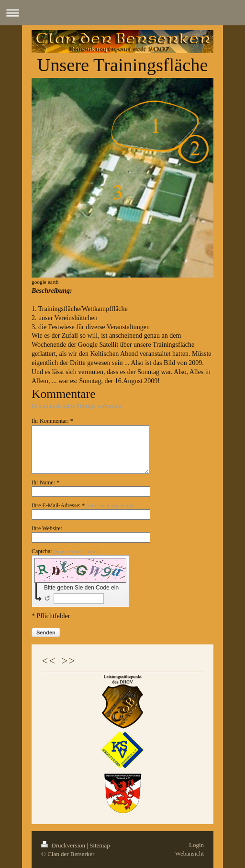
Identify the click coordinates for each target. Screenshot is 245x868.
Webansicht (189, 853)
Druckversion (64, 845)
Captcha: (65, 551)
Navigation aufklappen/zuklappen (122, 13)
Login (196, 845)
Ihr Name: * (45, 482)
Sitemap (100, 845)
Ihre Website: (47, 528)
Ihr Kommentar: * (52, 421)
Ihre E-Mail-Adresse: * (82, 505)
